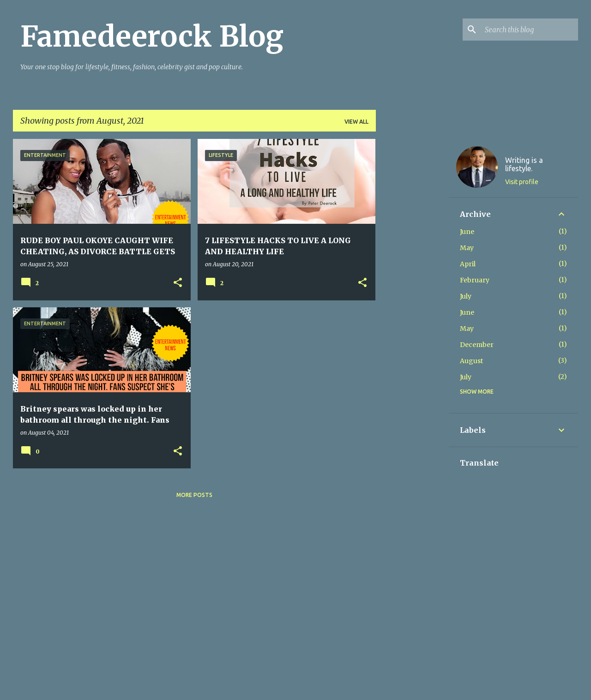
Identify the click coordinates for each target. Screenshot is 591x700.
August (471, 361)
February (475, 280)
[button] (178, 283)
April (468, 264)
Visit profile (522, 182)
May (467, 248)
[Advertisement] (412, 277)
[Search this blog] (530, 30)
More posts (194, 495)
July (466, 296)
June (467, 232)
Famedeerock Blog (152, 36)
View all (356, 122)
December (477, 345)
